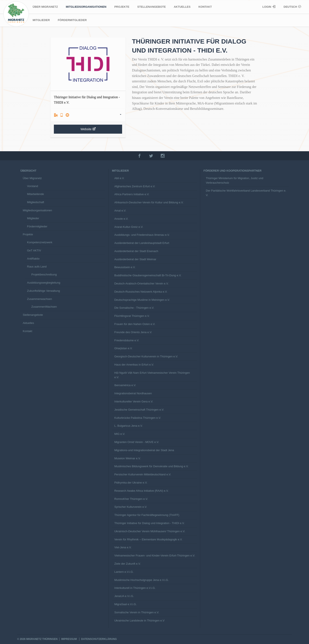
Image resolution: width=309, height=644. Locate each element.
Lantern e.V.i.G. (124, 572)
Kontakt (205, 7)
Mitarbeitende (36, 194)
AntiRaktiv (33, 259)
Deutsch (291, 7)
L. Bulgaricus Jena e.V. (129, 426)
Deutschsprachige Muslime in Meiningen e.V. (142, 300)
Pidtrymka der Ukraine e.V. (131, 483)
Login (267, 7)
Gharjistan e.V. (123, 348)
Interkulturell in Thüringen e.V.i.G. (135, 588)
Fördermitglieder (72, 20)
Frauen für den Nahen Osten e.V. (135, 324)
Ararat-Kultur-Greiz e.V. (129, 227)
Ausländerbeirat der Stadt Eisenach (136, 251)
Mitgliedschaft (36, 202)
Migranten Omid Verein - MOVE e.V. (137, 442)
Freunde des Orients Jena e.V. (133, 332)
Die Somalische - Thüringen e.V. (134, 308)
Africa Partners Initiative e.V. (132, 194)
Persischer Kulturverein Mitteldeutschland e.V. (143, 474)
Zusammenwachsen (39, 299)
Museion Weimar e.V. (128, 458)
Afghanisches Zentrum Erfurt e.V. (135, 186)
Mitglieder (41, 20)
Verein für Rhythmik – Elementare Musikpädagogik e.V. (148, 539)
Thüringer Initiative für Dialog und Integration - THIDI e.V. (149, 523)
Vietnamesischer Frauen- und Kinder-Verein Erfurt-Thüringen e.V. (155, 556)
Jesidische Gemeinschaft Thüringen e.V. (139, 410)
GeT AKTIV (34, 250)
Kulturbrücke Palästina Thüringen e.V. (138, 418)
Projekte (122, 7)
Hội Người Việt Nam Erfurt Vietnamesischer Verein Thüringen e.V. (152, 375)
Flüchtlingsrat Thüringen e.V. (132, 316)
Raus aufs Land (37, 267)
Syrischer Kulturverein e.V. (131, 507)
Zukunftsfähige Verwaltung (43, 291)
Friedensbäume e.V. (127, 340)
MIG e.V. (120, 434)
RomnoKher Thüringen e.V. (131, 499)
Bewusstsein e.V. (125, 267)
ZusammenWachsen (44, 307)
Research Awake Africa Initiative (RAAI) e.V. (142, 491)
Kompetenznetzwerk (40, 242)
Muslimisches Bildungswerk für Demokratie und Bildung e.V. (151, 466)
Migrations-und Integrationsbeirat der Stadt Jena (144, 450)
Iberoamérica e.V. (125, 385)
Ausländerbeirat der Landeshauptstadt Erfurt (142, 243)
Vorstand (33, 186)
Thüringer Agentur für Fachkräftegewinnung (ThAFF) (147, 515)
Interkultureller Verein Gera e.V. (134, 401)
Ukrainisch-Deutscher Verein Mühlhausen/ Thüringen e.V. (150, 531)
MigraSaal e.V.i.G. (126, 604)
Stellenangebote (152, 7)
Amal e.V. (120, 211)
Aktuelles (182, 7)
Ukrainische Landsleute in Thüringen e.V (139, 621)
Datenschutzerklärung (99, 639)
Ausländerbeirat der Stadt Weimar (135, 259)
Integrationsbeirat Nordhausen (133, 393)
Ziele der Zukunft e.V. (128, 564)
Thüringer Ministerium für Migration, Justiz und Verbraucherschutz (234, 180)
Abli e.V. (119, 178)
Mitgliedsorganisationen (86, 7)
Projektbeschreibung (44, 274)
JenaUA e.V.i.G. (124, 596)
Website (88, 129)
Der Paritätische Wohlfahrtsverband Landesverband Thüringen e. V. (246, 193)
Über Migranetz (45, 7)
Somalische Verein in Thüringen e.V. (137, 612)
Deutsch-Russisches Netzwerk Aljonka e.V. (141, 292)
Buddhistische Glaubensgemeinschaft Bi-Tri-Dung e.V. (148, 275)
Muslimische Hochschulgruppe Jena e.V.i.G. (142, 580)
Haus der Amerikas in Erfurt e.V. (134, 365)
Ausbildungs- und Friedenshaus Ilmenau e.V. (142, 235)
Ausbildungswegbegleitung (44, 283)
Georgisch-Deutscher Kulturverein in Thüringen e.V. (146, 356)
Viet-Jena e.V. (123, 547)
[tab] (88, 115)
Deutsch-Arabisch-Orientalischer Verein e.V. (142, 283)
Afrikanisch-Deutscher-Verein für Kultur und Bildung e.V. (149, 202)
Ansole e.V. (121, 219)
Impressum (69, 639)
